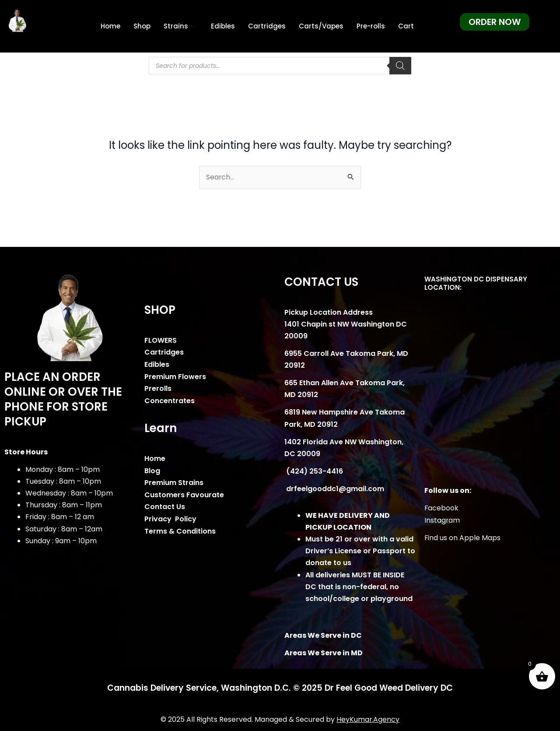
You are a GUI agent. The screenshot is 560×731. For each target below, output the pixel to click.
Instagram (442, 520)
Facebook (442, 508)
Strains (181, 26)
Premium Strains (174, 482)
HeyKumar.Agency (368, 719)
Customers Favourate (184, 494)
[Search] (400, 66)
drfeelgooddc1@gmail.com (334, 489)
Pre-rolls (371, 26)
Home (110, 26)
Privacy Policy (170, 517)
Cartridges (267, 26)
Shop (142, 26)
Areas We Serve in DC (323, 635)
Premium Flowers (175, 376)
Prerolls (158, 388)
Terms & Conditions (180, 529)
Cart (406, 26)
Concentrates (170, 400)
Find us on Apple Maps (463, 538)
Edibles (223, 26)
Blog (152, 470)
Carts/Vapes (321, 26)
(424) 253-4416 (314, 472)
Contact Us (165, 505)
